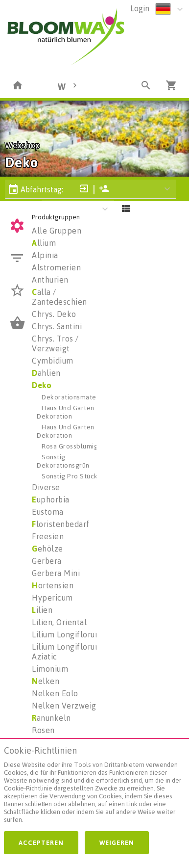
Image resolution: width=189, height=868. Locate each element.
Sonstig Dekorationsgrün (63, 461)
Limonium (50, 669)
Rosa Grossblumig (70, 446)
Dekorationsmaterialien (79, 397)
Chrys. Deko (54, 314)
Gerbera (47, 561)
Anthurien (50, 280)
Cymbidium (53, 361)
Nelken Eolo (55, 693)
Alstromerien (56, 267)
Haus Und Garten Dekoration (66, 412)
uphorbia (51, 500)
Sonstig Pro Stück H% (76, 476)
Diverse (46, 487)
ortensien (53, 585)
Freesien (48, 536)
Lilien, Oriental (59, 622)
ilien (42, 610)
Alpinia (45, 255)
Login (140, 8)
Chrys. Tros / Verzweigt (55, 343)
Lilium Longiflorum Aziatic (67, 652)
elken (46, 681)
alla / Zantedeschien (59, 297)
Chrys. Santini (57, 326)
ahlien (46, 373)
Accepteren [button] (41, 842)
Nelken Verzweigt (66, 706)
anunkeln (51, 718)
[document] (94, 787)
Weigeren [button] (117, 842)
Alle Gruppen (57, 231)
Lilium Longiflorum (67, 634)
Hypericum (52, 598)
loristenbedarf (61, 524)
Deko (42, 385)
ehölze (47, 549)
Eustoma (48, 512)
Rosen (43, 730)
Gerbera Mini (56, 573)
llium (44, 243)
